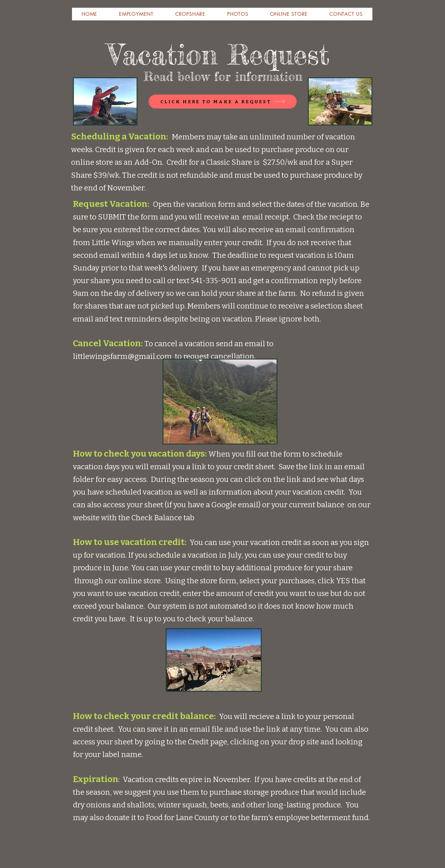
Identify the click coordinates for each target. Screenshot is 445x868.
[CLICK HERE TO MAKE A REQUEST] (223, 102)
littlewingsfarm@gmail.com (122, 356)
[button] (89, 14)
